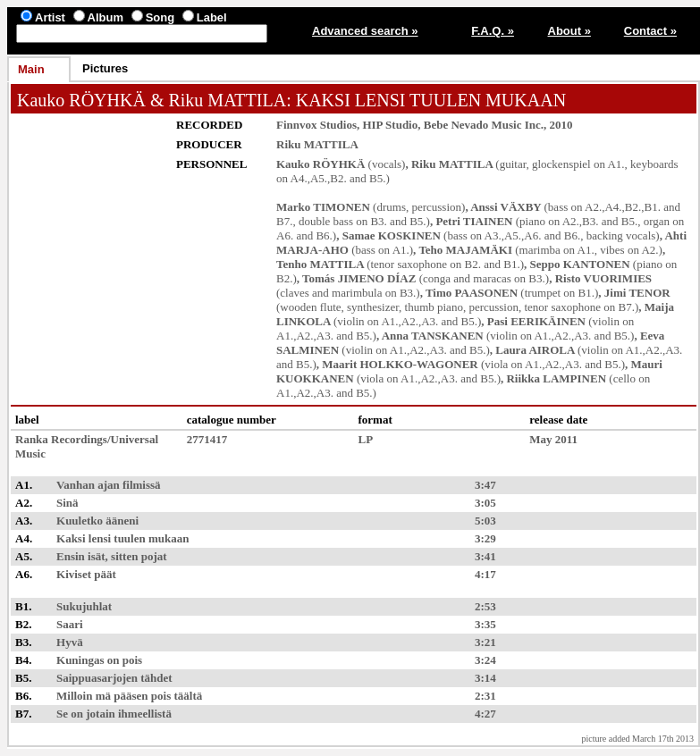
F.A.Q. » (493, 31)
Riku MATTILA (227, 100)
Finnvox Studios (316, 125)
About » (569, 31)
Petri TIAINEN (474, 221)
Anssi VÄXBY (506, 207)
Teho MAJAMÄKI (465, 250)
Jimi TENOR (637, 293)
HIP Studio (390, 125)
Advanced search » (365, 31)
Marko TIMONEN (323, 207)
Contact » (650, 31)
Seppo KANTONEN (580, 264)
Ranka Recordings (61, 439)
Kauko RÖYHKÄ (81, 100)
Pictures (105, 68)
